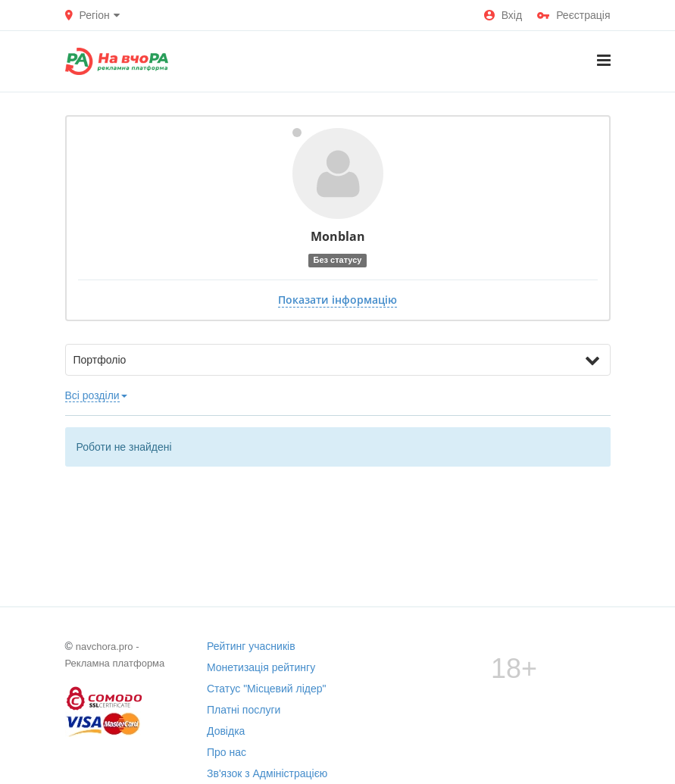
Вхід (503, 15)
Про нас (227, 752)
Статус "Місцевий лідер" (267, 689)
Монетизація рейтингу (261, 667)
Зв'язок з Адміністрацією (267, 773)
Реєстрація (573, 15)
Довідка (226, 731)
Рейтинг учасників (251, 646)
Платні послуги (244, 710)
